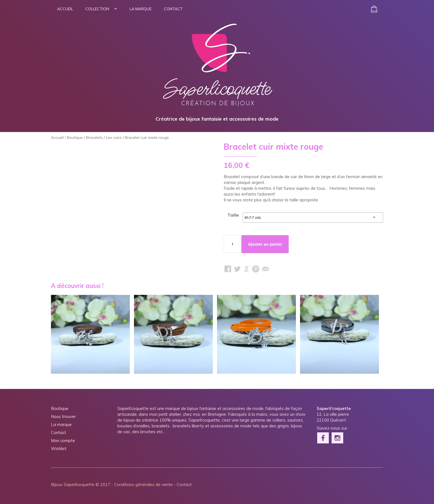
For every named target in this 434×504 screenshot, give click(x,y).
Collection (97, 9)
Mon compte (63, 441)
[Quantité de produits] (232, 244)
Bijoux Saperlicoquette (73, 484)
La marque (141, 9)
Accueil (65, 9)
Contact (173, 9)
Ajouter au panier (265, 244)
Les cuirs (114, 137)
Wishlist (59, 449)
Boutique (75, 137)
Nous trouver (63, 416)
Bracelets (94, 137)
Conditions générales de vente (143, 484)
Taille (233, 215)
